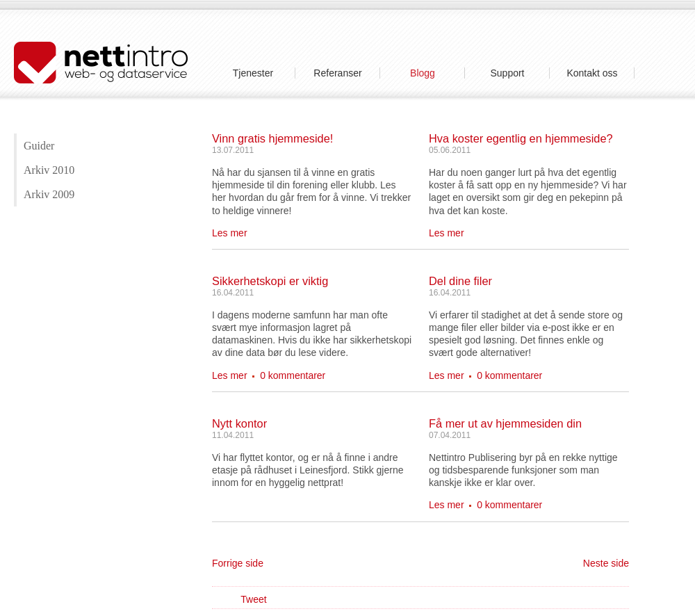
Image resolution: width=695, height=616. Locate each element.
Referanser (337, 73)
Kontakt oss (592, 73)
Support (507, 73)
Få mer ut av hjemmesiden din (505, 423)
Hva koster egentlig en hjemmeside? (521, 138)
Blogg (423, 73)
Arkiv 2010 (49, 170)
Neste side (606, 563)
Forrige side (238, 563)
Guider (39, 146)
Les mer (230, 233)
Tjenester (253, 73)
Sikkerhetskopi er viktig (270, 281)
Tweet (253, 599)
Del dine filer (460, 281)
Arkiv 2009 (49, 194)
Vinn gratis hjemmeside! (272, 138)
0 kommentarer (293, 375)
